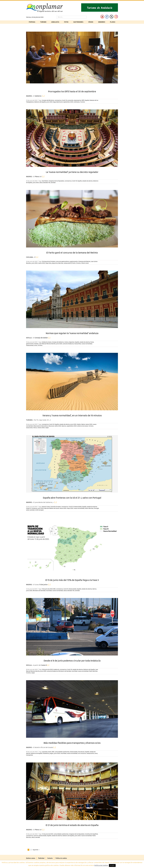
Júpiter (79, 424)
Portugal (96, 508)
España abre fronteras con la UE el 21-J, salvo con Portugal (72, 498)
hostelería (46, 753)
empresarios (77, 100)
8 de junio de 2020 (47, 670)
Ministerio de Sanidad (39, 591)
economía (70, 100)
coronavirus (58, 100)
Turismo (83, 102)
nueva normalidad (87, 344)
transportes (29, 755)
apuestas (45, 752)
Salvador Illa (47, 183)
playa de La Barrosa (57, 263)
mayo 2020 (70, 508)
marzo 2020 (42, 263)
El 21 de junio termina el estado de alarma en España (72, 825)
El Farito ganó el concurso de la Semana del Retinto (72, 253)
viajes (47, 428)
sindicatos (77, 102)
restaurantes (30, 345)
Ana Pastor (45, 181)
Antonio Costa (46, 507)
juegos (51, 753)
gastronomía (74, 262)
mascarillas (78, 344)
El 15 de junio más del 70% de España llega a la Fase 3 (72, 580)
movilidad (49, 591)
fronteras (34, 508)
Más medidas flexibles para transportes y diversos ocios (72, 743)
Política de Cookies (101, 865)
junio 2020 (49, 102)
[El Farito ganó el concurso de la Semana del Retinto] (72, 219)
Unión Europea (39, 510)
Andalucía (45, 342)
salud (41, 183)
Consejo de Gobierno (58, 342)
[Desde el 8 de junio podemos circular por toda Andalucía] (72, 627)
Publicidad (41, 858)
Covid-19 (64, 100)
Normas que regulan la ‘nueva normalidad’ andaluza (72, 333)
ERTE (83, 100)
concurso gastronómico (63, 262)
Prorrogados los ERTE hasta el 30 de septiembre (72, 92)
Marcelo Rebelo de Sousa (52, 508)
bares (50, 342)
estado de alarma (87, 181)
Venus (35, 428)
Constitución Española (91, 834)
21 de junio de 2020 (48, 834)
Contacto (50, 858)
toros (36, 345)
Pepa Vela (48, 263)
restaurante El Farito (70, 263)
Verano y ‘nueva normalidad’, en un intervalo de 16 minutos (72, 416)
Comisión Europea (56, 507)
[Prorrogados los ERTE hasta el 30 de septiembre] (72, 58)
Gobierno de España (40, 102)
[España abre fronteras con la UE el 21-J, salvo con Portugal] (72, 464)
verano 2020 (41, 428)
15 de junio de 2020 (47, 589)
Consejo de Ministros (48, 100)
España (87, 100)
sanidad (53, 183)
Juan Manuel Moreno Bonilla (47, 344)
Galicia (94, 589)
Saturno (64, 426)
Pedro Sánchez (89, 508)
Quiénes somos (31, 858)
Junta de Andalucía (68, 344)
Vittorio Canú (85, 263)
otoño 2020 (58, 426)
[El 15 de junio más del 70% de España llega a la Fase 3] (72, 546)
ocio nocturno (82, 753)
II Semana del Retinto (84, 262)
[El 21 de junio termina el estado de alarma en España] (72, 791)
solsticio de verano (83, 426)
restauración (90, 753)
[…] (43, 96)
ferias (92, 342)
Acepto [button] (112, 865)
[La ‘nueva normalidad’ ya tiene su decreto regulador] (72, 138)
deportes (72, 342)
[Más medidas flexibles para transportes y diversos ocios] (72, 709)
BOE (54, 589)
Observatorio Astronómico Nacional (44, 426)
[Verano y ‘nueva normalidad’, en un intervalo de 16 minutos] (72, 382)
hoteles (36, 344)
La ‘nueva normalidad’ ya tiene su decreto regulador (72, 172)
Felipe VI (29, 508)
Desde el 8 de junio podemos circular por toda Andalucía (72, 661)
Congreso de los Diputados (56, 181)
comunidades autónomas (62, 752)
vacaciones (29, 428)
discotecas (81, 752)
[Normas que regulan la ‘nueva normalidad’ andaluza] (72, 299)
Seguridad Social (58, 102)
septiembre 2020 (68, 102)
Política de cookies (61, 858)
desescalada (78, 507)
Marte (83, 424)
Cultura (66, 342)
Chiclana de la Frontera (49, 262)
